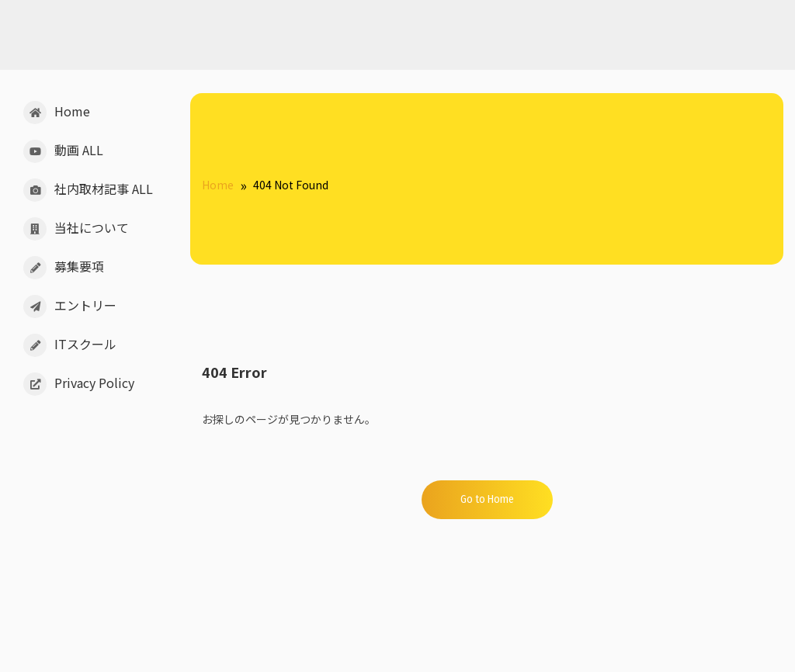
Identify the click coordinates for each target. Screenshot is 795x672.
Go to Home (487, 499)
